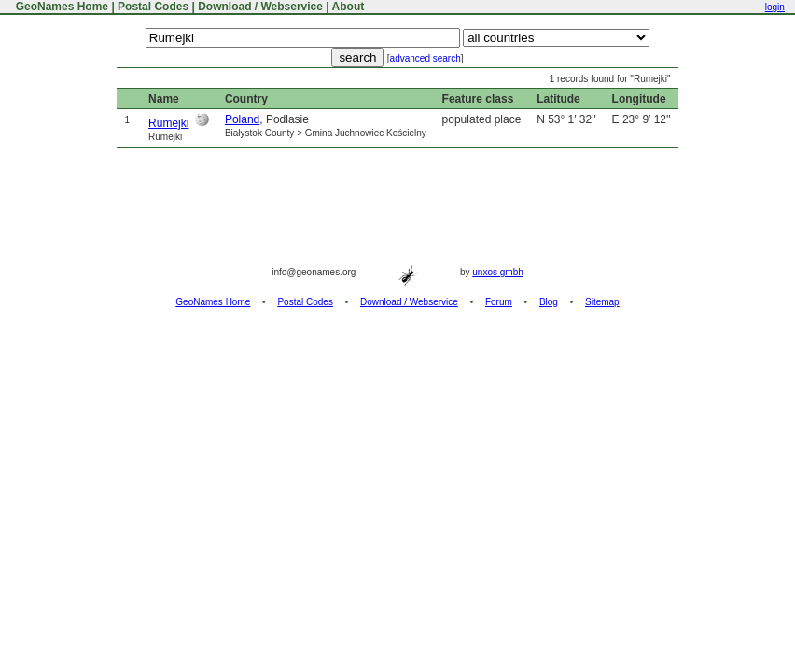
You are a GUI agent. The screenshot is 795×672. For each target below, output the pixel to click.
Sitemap (602, 302)
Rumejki (168, 123)
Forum (499, 302)
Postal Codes (153, 7)
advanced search (425, 58)
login (775, 7)
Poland (242, 119)
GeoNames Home (60, 7)
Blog (549, 302)
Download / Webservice (260, 7)
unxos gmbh (497, 272)
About (349, 7)
